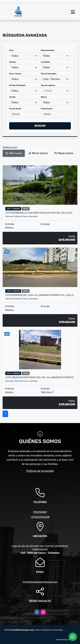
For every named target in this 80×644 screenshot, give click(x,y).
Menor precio (38, 153)
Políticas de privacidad (40, 471)
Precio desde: (15, 109)
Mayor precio (64, 153)
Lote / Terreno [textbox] (51, 79)
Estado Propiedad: (17, 85)
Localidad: (46, 62)
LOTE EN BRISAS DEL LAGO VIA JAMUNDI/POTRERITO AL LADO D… (40, 295)
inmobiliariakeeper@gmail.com (40, 582)
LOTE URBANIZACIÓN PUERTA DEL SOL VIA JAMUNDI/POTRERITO (40, 377)
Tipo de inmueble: (49, 74)
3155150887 (40, 512)
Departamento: (48, 50)
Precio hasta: (47, 109)
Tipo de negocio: (48, 85)
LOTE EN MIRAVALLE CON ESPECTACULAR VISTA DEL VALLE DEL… (40, 213)
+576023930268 (40, 517)
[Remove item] (45, 91)
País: (11, 50)
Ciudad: (13, 62)
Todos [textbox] (15, 56)
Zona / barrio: (15, 74)
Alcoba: (13, 97)
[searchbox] (44, 96)
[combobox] (24, 56)
